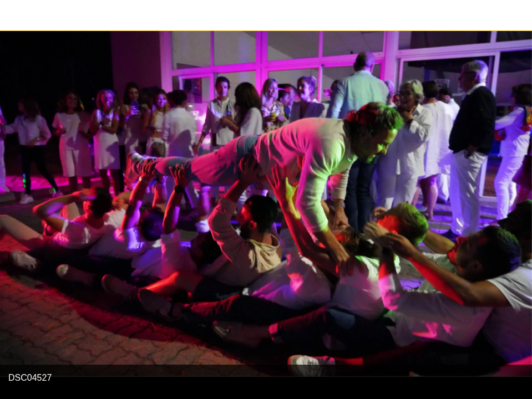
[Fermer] (16, 16)
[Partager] (516, 16)
